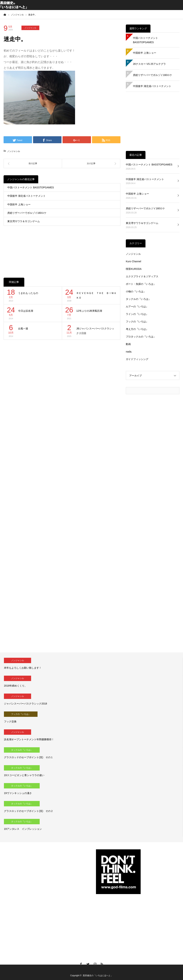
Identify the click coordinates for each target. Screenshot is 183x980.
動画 (128, 344)
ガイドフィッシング (137, 359)
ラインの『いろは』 (137, 314)
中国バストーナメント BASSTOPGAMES (31, 187)
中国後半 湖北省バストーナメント (26, 196)
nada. (129, 352)
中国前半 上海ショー (19, 204)
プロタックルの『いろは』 (141, 337)
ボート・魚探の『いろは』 (141, 284)
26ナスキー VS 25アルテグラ (149, 64)
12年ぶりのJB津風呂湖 (89, 311)
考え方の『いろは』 (137, 329)
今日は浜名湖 (26, 311)
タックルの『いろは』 (138, 299)
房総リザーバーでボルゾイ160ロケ (27, 213)
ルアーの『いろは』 (137, 306)
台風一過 (23, 329)
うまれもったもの (28, 293)
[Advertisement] (62, 248)
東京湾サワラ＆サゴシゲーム (24, 221)
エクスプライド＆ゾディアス (142, 276)
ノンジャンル (30, 28)
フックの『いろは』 (137, 322)
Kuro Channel (133, 261)
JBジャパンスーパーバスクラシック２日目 (95, 331)
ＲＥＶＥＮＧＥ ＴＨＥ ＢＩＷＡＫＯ (96, 295)
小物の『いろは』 (136, 291)
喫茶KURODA (134, 269)
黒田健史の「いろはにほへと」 (98, 976)
